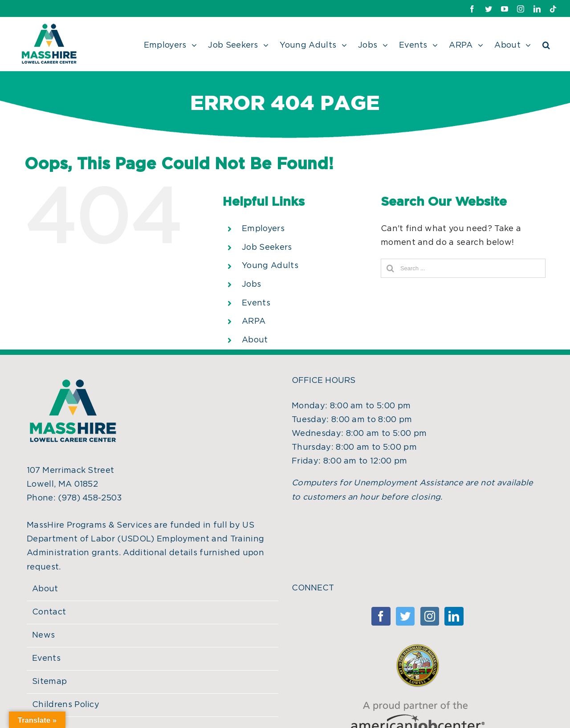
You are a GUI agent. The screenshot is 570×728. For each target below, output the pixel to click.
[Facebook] (381, 616)
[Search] (546, 44)
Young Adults (270, 266)
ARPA (254, 321)
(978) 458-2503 (90, 498)
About (255, 340)
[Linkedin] (454, 616)
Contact (49, 612)
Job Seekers (267, 248)
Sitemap (49, 682)
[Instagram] (430, 616)
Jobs (251, 285)
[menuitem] (176, 44)
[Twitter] (405, 616)
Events (256, 303)
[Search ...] (463, 268)
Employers (263, 229)
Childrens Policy (66, 705)
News (43, 635)
